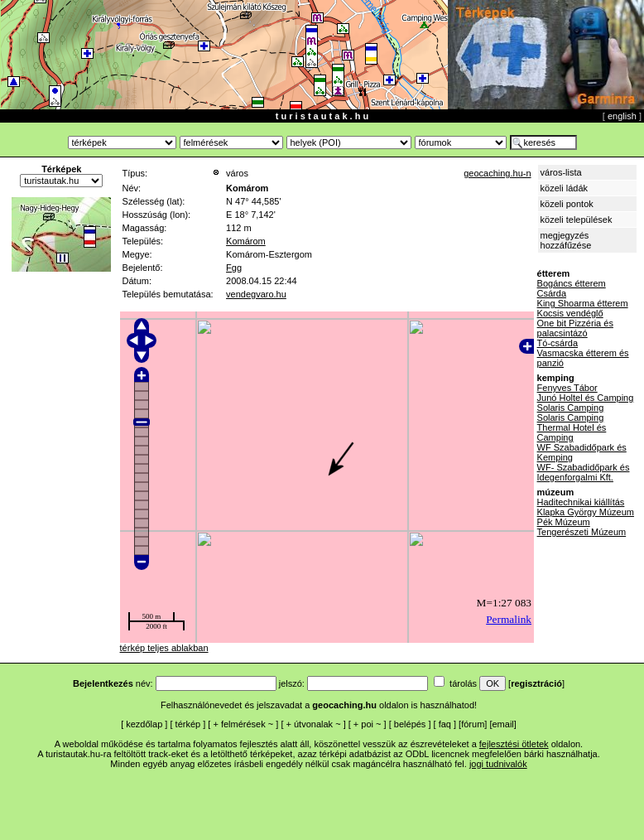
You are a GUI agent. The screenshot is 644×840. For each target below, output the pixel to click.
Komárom (246, 241)
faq (445, 724)
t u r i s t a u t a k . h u (322, 116)
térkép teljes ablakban (164, 648)
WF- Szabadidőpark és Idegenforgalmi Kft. (584, 472)
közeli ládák (564, 188)
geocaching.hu (344, 705)
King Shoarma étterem (583, 303)
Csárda (552, 293)
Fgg (234, 268)
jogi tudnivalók (498, 764)
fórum (473, 724)
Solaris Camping (571, 408)
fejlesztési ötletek (514, 744)
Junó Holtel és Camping (586, 398)
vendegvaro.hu (256, 294)
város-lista (561, 172)
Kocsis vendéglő (570, 313)
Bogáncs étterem (572, 283)
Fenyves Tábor (567, 388)
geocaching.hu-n (497, 173)
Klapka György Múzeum (586, 512)
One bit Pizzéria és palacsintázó (575, 328)
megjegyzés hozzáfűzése (566, 240)
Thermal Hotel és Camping (572, 432)
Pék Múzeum (564, 522)
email (503, 724)
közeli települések (577, 220)
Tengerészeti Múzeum (582, 532)
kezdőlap (144, 724)
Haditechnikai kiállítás (581, 502)
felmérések (243, 724)
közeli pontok (567, 204)
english (622, 116)
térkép (188, 724)
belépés (410, 724)
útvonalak (313, 724)
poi (367, 724)
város (237, 173)
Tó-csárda (558, 343)
